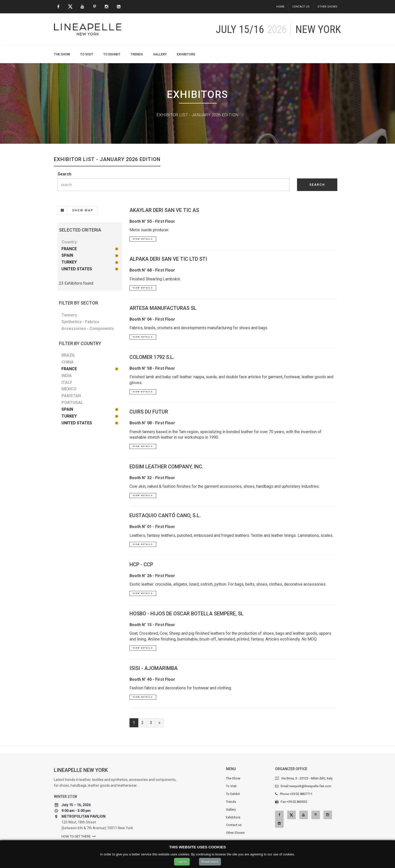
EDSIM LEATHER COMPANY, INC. (166, 467)
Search (64, 174)
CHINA (68, 362)
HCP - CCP (141, 564)
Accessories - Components (88, 329)
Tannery (69, 315)
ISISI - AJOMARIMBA (154, 668)
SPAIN (67, 255)
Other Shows (327, 7)
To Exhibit (112, 54)
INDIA (67, 376)
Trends (137, 54)
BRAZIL (68, 355)
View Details (143, 239)
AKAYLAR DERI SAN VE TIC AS (164, 210)
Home (280, 7)
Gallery (160, 54)
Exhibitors (186, 54)
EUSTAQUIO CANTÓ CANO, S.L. (165, 515)
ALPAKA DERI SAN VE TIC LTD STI (168, 259)
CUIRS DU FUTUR (149, 412)
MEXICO (69, 389)
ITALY (67, 382)
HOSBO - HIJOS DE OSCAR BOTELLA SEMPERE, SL (187, 614)
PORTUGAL (72, 403)
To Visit (87, 54)
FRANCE (69, 249)
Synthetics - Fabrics (80, 322)
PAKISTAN (71, 396)
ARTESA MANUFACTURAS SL (163, 308)
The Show (62, 54)
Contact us (301, 7)
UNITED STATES (77, 269)
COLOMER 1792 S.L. (152, 357)
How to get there (76, 836)
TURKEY (69, 262)
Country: (70, 242)
